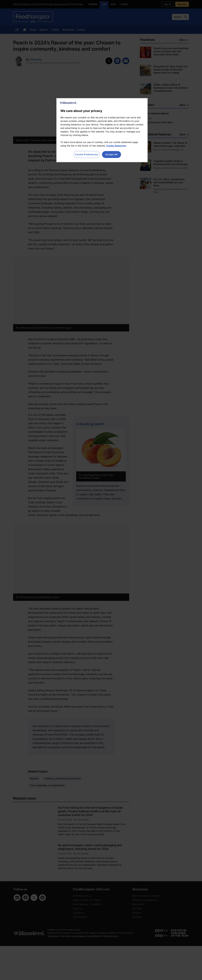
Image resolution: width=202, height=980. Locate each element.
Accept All (111, 154)
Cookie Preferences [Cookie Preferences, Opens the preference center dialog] (87, 154)
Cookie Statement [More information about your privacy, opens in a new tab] (116, 146)
